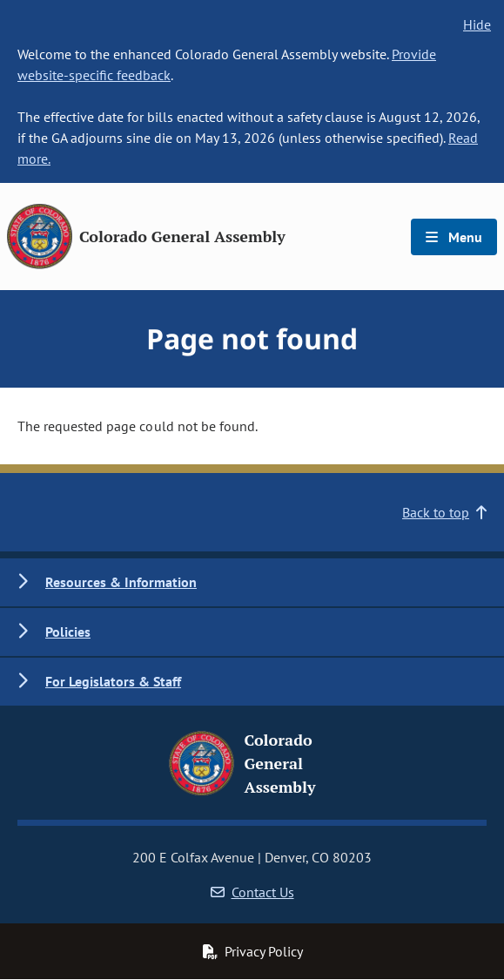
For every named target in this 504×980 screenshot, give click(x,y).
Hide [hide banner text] (477, 24)
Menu (454, 237)
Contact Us (252, 892)
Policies (68, 632)
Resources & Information (121, 582)
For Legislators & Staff (113, 681)
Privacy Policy (252, 951)
